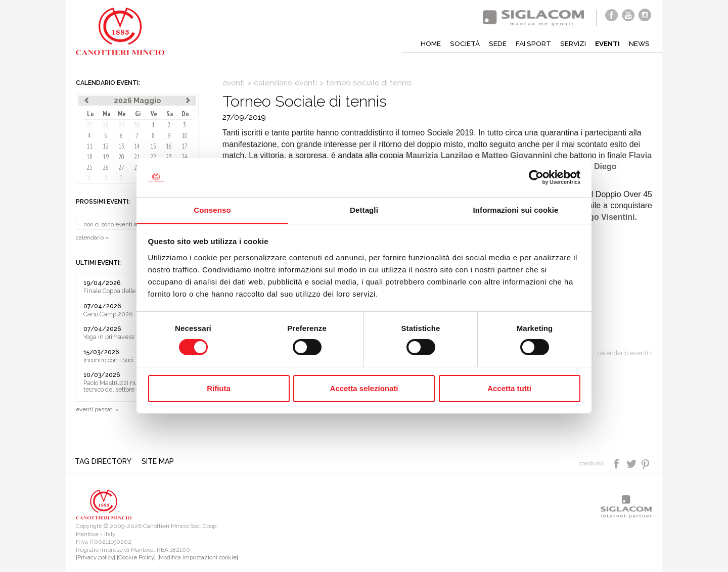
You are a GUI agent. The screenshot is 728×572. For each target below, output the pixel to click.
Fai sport (531, 43)
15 (153, 146)
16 (169, 146)
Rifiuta (219, 388)
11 (89, 146)
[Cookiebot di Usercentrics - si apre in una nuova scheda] (536, 177)
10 (185, 136)
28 (106, 125)
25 (89, 168)
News (639, 43)
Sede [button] (495, 43)
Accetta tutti (509, 388)
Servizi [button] (571, 43)
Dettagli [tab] (364, 209)
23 (169, 157)
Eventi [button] (606, 43)
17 (185, 146)
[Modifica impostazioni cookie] (198, 558)
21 (137, 157)
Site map (159, 461)
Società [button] (462, 43)
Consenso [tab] (212, 209)
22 (153, 157)
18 (89, 157)
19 (106, 157)
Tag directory (104, 461)
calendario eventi (285, 83)
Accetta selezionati (364, 388)
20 (121, 157)
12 (106, 146)
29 (121, 125)
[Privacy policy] (96, 558)
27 (89, 125)
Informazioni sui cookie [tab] (516, 209)
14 (137, 146)
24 (185, 157)
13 (121, 146)
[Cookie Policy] (136, 558)
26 (106, 168)
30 (137, 125)
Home (427, 43)
